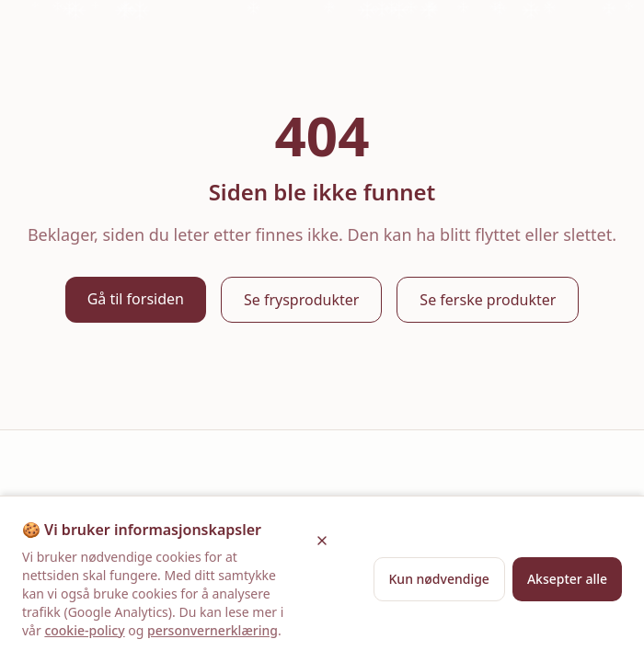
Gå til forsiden (136, 299)
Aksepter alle (567, 579)
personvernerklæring (213, 630)
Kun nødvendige (439, 579)
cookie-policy (84, 630)
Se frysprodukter (301, 300)
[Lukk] (322, 541)
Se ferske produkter (488, 300)
